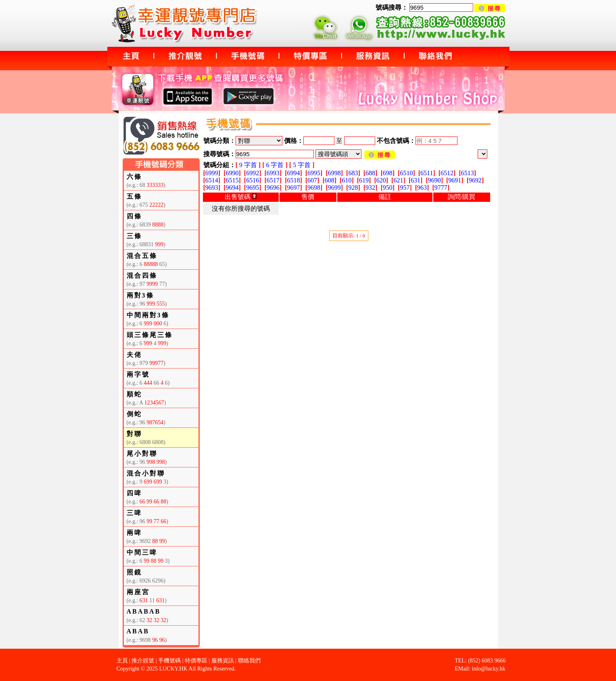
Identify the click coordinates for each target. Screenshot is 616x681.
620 (381, 180)
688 (370, 173)
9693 (212, 188)
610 (347, 180)
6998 (334, 173)
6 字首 (275, 165)
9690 (434, 180)
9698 (314, 188)
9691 (455, 180)
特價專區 (196, 661)
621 (398, 180)
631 (416, 180)
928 (353, 188)
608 (330, 180)
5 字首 (302, 165)
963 (422, 188)
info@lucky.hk (489, 669)
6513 (468, 173)
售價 (308, 197)
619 (364, 180)
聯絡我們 (249, 661)
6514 (212, 180)
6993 (273, 173)
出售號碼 (241, 197)
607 (312, 180)
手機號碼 (169, 661)
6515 (232, 180)
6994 (293, 173)
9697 (293, 188)
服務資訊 (223, 661)
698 (388, 173)
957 (405, 188)
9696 (273, 188)
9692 (475, 180)
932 (370, 188)
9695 (253, 188)
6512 (447, 173)
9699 (334, 188)
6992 (253, 173)
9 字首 (248, 165)
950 (388, 188)
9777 (441, 188)
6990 (232, 173)
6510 (406, 173)
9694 (232, 188)
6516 (253, 180)
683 (353, 173)
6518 (293, 180)
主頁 (122, 661)
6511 (427, 173)
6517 (273, 180)
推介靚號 (143, 661)
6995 (314, 173)
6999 (212, 173)
